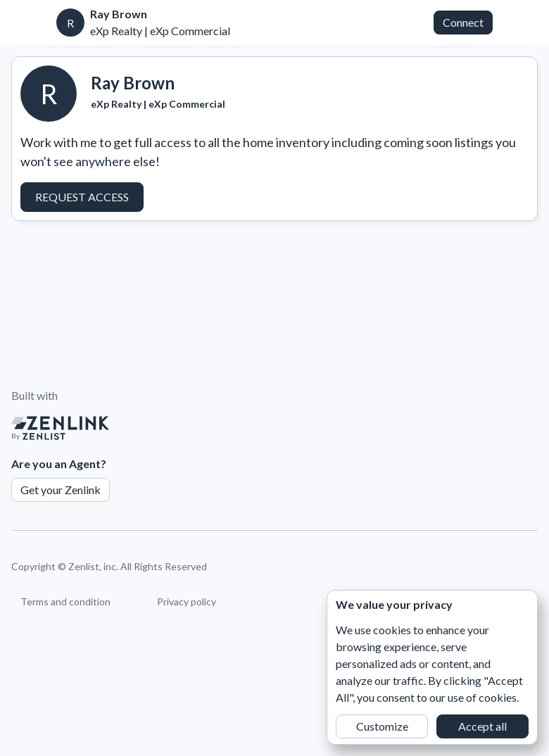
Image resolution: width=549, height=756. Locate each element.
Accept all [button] (482, 726)
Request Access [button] (82, 197)
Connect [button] (463, 22)
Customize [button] (382, 726)
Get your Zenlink (61, 490)
